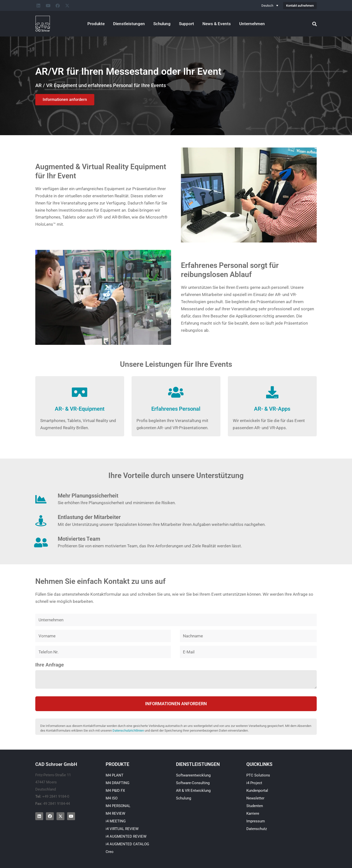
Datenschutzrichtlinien (128, 730)
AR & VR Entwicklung (193, 791)
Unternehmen (252, 24)
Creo (110, 852)
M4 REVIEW (115, 813)
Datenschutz (257, 829)
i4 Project (254, 783)
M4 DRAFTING (117, 783)
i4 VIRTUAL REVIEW (122, 829)
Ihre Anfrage (50, 665)
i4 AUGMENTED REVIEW (126, 836)
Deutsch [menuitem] (267, 6)
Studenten (255, 806)
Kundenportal (257, 791)
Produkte (96, 24)
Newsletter (255, 798)
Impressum (256, 821)
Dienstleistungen (129, 24)
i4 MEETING (116, 821)
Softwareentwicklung (193, 775)
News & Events (217, 24)
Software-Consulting (193, 783)
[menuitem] (270, 5)
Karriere (253, 813)
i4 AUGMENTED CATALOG (127, 844)
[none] (270, 5)
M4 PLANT (115, 775)
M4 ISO (112, 798)
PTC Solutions (258, 775)
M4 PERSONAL (118, 806)
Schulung (162, 24)
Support (186, 24)
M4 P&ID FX (115, 791)
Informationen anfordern (176, 704)
